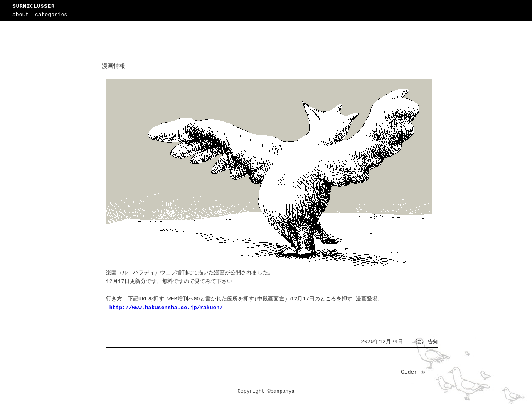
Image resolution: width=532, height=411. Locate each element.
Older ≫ (414, 372)
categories (51, 15)
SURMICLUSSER (33, 6)
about (21, 15)
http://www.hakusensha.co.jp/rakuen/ (166, 308)
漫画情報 (113, 66)
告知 (433, 342)
